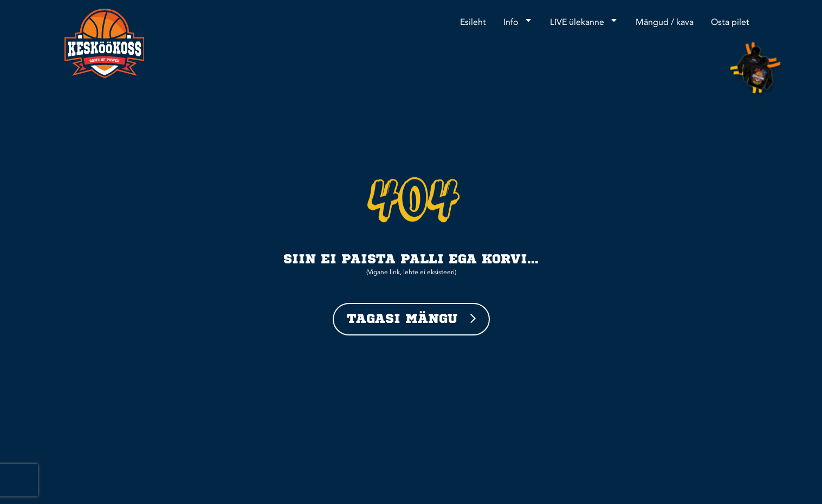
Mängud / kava (665, 23)
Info (518, 20)
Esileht (473, 23)
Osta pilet (730, 23)
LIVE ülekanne (584, 20)
